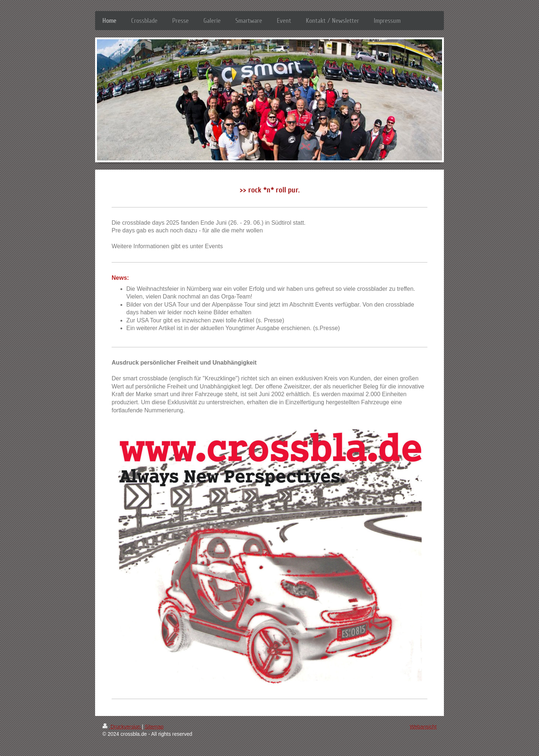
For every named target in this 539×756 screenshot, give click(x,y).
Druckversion (122, 727)
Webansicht (423, 727)
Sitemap (154, 727)
